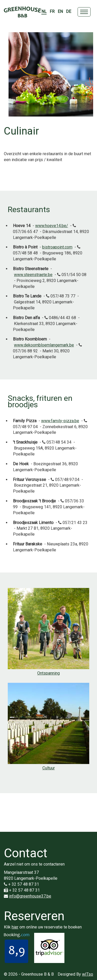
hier (15, 927)
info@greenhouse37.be (30, 896)
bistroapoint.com (57, 247)
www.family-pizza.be (60, 421)
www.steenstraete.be (33, 275)
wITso (88, 974)
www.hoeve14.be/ (52, 226)
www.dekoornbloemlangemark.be (44, 345)
